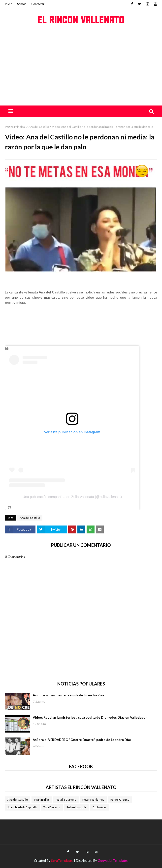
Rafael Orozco (120, 800)
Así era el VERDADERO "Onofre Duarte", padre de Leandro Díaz (82, 740)
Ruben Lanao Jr (76, 807)
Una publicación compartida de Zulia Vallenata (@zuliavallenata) (72, 497)
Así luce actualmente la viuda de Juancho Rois (69, 695)
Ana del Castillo (39, 127)
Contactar (38, 4)
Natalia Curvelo (66, 800)
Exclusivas (99, 807)
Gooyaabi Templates (113, 861)
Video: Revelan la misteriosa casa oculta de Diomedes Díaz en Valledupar (90, 717)
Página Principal (15, 127)
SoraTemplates (62, 861)
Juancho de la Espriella (22, 807)
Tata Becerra (52, 807)
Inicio (9, 4)
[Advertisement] (81, 68)
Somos (22, 4)
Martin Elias (42, 800)
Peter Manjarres (93, 800)
